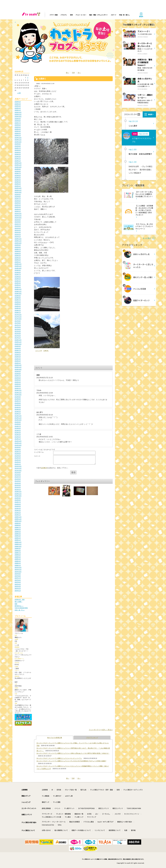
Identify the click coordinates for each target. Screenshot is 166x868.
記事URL (46, 351)
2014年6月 (18, 403)
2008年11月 (18, 544)
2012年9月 (18, 447)
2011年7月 (18, 477)
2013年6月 (18, 428)
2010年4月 (18, 508)
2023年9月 (18, 169)
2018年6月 (18, 302)
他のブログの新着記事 (55, 738)
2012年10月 (18, 445)
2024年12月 (18, 138)
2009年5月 (18, 532)
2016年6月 (18, 352)
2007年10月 (18, 572)
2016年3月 (18, 359)
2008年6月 (18, 555)
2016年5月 (18, 355)
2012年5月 (18, 456)
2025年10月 (18, 116)
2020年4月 (18, 256)
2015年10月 (18, 369)
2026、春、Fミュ (20, 610)
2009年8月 (18, 525)
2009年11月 (18, 519)
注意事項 (44, 470)
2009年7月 (18, 527)
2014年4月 (18, 407)
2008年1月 (18, 565)
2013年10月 (18, 420)
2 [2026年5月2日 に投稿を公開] (28, 78)
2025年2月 (18, 133)
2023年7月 (18, 173)
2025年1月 (18, 135)
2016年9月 (18, 346)
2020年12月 (18, 239)
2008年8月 (18, 551)
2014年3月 (18, 409)
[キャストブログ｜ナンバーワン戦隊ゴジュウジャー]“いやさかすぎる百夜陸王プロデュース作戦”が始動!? (71, 761)
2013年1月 (18, 439)
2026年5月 (18, 102)
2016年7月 (18, 350)
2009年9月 (18, 523)
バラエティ (64, 15)
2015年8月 (18, 374)
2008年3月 (18, 561)
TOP (73, 73)
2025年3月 (18, 131)
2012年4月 (18, 458)
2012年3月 (18, 460)
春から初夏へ (18, 602)
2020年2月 (18, 260)
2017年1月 (18, 338)
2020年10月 (18, 243)
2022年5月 (18, 203)
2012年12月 (18, 441)
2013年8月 (18, 424)
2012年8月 (18, 449)
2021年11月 (18, 216)
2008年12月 (18, 542)
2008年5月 (18, 557)
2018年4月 (18, 306)
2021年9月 (18, 220)
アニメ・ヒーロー (81, 15)
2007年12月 (18, 567)
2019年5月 (18, 279)
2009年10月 (18, 521)
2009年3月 (18, 536)
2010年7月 (18, 502)
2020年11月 (18, 241)
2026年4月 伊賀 (20, 600)
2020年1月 (18, 262)
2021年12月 (18, 213)
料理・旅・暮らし (124, 15)
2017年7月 (18, 325)
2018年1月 (18, 312)
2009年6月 (18, 529)
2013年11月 (18, 418)
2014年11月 (18, 393)
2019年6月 (18, 277)
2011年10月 (18, 471)
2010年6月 (18, 504)
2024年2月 (18, 159)
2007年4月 (18, 584)
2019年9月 (18, 270)
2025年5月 (18, 127)
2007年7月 (18, 578)
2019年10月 (18, 268)
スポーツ (113, 15)
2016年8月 (18, 348)
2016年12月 (18, 340)
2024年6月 (18, 150)
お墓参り (42, 79)
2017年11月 (18, 317)
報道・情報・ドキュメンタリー (99, 15)
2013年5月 (18, 431)
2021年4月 (18, 230)
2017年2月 (18, 336)
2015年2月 (18, 386)
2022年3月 (18, 207)
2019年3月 (18, 283)
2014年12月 (18, 390)
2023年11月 (18, 165)
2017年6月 (18, 327)
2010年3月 (18, 511)
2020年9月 (18, 245)
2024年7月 (18, 148)
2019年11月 (18, 266)
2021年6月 (18, 226)
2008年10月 (18, 546)
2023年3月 (18, 182)
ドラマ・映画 (54, 15)
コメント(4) (39, 351)
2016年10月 (18, 344)
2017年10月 (18, 319)
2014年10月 (18, 395)
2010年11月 (18, 494)
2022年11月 (18, 190)
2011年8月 (18, 475)
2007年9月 (18, 574)
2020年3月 (18, 258)
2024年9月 (18, 144)
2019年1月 (18, 287)
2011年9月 (18, 473)
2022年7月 (18, 199)
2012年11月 (18, 443)
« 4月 (19, 93)
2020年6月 (18, 251)
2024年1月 (18, 161)
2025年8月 (18, 121)
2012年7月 (18, 452)
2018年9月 (18, 296)
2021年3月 (18, 232)
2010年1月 (18, 515)
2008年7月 (18, 553)
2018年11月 (18, 291)
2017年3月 (18, 333)
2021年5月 (18, 228)
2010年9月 (18, 498)
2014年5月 (18, 405)
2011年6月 (18, 479)
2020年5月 (18, 253)
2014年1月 (18, 414)
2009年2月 (18, 538)
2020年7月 (18, 249)
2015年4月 (18, 382)
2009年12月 (18, 517)
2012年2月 (18, 462)
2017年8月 (18, 323)
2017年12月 (18, 315)
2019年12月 (18, 264)
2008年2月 (18, 563)
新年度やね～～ (19, 606)
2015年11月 (18, 367)
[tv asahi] (32, 15)
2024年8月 (18, 146)
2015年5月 (18, 380)
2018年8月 (18, 298)
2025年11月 (18, 114)
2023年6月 (18, 176)
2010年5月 (18, 506)
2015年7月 (18, 376)
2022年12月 (18, 188)
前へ (67, 73)
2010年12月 (18, 492)
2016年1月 (18, 363)
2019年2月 (18, 285)
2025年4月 (18, 129)
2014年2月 (18, 412)
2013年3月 (18, 435)
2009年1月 (18, 540)
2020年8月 (18, 247)
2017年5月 (18, 329)
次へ (79, 73)
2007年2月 (18, 588)
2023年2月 (18, 184)
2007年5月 (18, 582)
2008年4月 (18, 559)
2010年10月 (18, 496)
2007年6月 (18, 580)
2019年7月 (18, 275)
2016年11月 (18, 342)
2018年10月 (18, 293)
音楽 (71, 15)
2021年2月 (18, 235)
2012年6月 (18, 454)
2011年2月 (18, 487)
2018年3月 (18, 308)
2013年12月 (18, 416)
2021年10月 (18, 218)
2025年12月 (18, 112)
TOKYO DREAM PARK (21, 608)
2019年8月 (18, 272)
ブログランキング (92, 738)
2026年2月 (18, 108)
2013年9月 (18, 422)
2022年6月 (18, 201)
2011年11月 (18, 468)
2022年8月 (18, 197)
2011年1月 (18, 489)
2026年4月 (18, 104)
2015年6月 (18, 378)
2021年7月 (18, 224)
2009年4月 (18, 534)
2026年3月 (18, 106)
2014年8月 (18, 399)
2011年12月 (18, 466)
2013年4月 (18, 433)
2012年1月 (18, 464)
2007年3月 (18, 586)
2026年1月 (18, 110)
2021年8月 (18, 222)
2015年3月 (18, 384)
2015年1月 (18, 388)
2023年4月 (18, 180)
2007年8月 (18, 576)
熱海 (16, 604)
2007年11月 (18, 569)
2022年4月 (18, 205)
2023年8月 (18, 171)
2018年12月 (18, 289)
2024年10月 (18, 142)
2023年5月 (18, 178)
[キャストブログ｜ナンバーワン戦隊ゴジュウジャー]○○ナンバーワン (59, 758)
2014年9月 (18, 397)
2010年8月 (18, 500)
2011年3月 (18, 485)
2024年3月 (18, 157)
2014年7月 (18, 401)
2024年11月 (18, 140)
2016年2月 (18, 361)
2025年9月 (18, 119)
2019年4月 (18, 281)
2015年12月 (18, 365)
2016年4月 (18, 357)
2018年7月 (18, 300)
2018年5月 (18, 304)
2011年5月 (18, 481)
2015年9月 (18, 371)
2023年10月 (18, 167)
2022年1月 (18, 211)
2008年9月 (18, 548)
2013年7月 (18, 426)
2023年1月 (18, 186)
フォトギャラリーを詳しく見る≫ (101, 730)
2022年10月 (18, 192)
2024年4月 (18, 154)
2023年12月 (18, 163)
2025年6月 (18, 125)
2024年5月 (18, 152)
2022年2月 (18, 209)
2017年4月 (18, 331)
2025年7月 (18, 123)
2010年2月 (18, 513)
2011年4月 (18, 483)
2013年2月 (18, 437)
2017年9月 (18, 321)
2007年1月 (18, 591)
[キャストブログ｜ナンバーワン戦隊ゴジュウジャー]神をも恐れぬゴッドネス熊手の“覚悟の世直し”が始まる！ (73, 753)
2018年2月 (18, 310)
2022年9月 (18, 195)
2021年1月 (18, 237)
